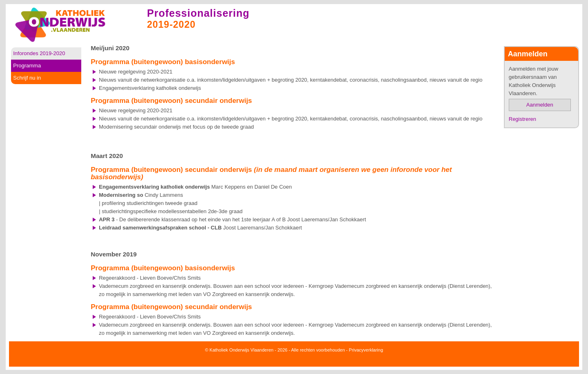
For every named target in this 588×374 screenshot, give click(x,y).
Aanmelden (540, 105)
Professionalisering (198, 13)
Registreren (522, 119)
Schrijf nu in (27, 78)
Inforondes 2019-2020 (39, 53)
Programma (27, 66)
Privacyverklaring (366, 350)
